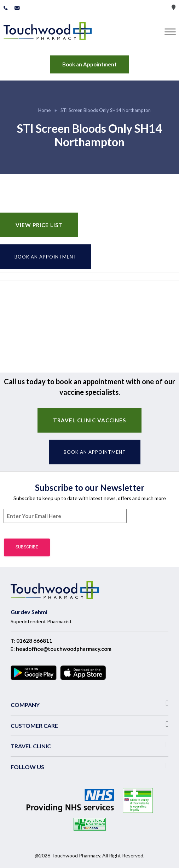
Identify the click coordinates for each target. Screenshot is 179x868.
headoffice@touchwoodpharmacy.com (64, 649)
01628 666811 (34, 641)
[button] (89, 703)
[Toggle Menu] (172, 32)
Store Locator (174, 7)
